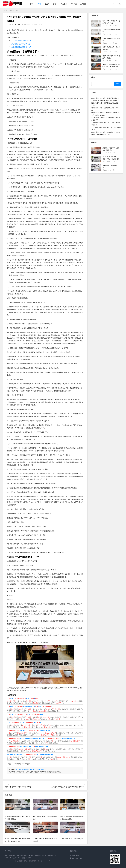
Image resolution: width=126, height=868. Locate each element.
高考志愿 (83, 4)
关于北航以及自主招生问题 (21, 44)
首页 (32, 4)
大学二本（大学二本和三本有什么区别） (19, 787)
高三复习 (64, 4)
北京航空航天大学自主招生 (22, 764)
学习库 (55, 4)
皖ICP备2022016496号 (44, 861)
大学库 (39, 4)
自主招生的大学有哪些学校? (21, 41)
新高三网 (34, 861)
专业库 (47, 4)
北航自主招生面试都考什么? (21, 47)
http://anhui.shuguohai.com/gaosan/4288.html (31, 769)
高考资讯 (74, 4)
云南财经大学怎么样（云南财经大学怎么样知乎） (68, 787)
